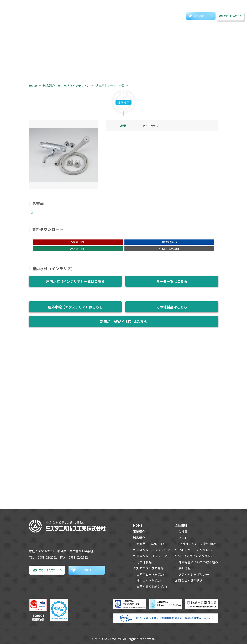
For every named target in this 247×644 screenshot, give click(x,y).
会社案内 (184, 531)
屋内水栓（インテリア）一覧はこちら (75, 281)
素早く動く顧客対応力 (152, 587)
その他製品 (144, 562)
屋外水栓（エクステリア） (155, 550)
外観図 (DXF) (169, 242)
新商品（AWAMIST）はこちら (123, 321)
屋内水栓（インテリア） (153, 556)
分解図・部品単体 (169, 249)
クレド (183, 538)
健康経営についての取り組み (198, 562)
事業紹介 (61, 11)
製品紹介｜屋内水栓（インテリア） (66, 86)
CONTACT (231, 17)
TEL (172, 17)
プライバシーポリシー (194, 574)
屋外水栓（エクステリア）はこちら (75, 307)
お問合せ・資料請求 (189, 580)
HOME (33, 86)
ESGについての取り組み (195, 550)
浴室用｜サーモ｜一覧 (110, 86)
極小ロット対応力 (149, 580)
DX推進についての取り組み (197, 544)
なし (32, 213)
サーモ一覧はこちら (172, 281)
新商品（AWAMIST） (151, 544)
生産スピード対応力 (150, 574)
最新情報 (184, 568)
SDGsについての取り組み (196, 556)
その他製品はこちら (172, 307)
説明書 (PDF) (78, 249)
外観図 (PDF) (78, 242)
